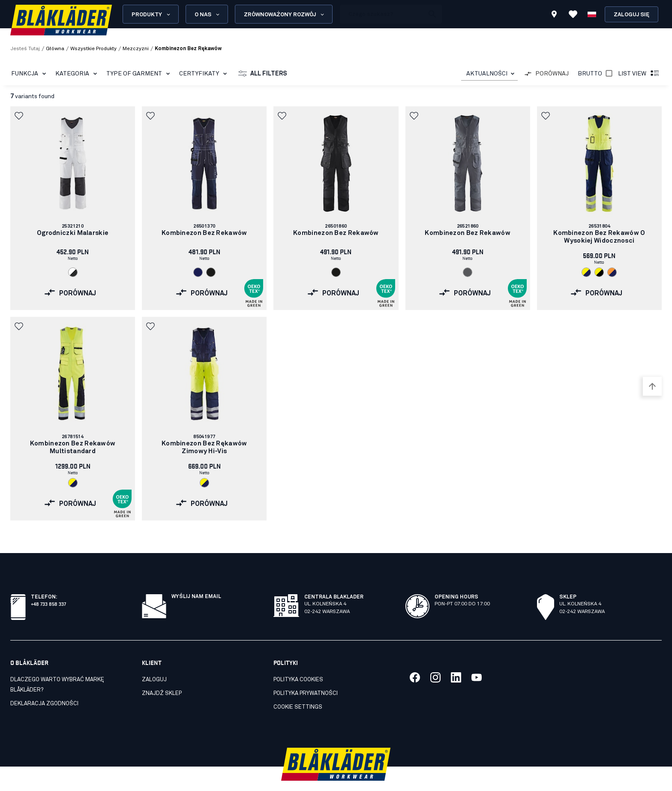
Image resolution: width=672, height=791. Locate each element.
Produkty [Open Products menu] (151, 15)
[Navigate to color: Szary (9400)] (468, 272)
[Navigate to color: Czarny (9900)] (211, 272)
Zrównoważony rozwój (285, 15)
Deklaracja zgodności (44, 685)
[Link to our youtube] (477, 659)
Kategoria (78, 74)
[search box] (382, 14)
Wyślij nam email (196, 578)
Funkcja (30, 74)
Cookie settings (298, 688)
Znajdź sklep (162, 675)
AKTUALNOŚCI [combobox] (487, 74)
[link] (73, 208)
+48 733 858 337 (48, 585)
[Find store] (554, 15)
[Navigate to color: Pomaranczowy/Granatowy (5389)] (612, 272)
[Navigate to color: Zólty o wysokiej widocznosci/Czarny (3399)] (599, 272)
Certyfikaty (205, 74)
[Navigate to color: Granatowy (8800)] (198, 272)
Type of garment (140, 74)
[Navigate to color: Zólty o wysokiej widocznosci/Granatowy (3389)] (586, 272)
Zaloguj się (631, 15)
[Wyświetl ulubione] (573, 14)
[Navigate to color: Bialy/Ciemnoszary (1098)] (73, 272)
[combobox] (489, 74)
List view (639, 74)
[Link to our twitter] (435, 659)
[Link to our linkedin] (456, 659)
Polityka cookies (298, 661)
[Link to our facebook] (415, 659)
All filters (263, 74)
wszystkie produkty (93, 49)
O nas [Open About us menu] (208, 15)
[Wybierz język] (592, 14)
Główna (55, 49)
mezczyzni (136, 49)
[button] (20, 116)
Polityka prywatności (306, 675)
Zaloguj (154, 661)
